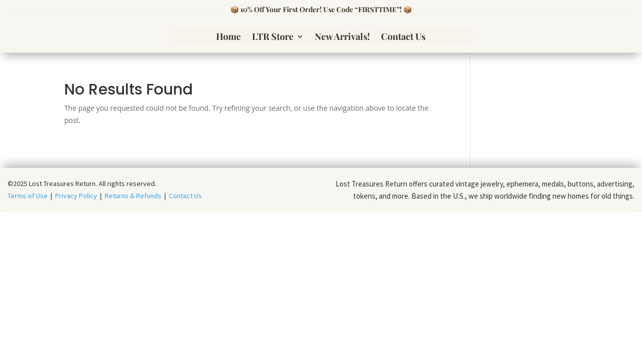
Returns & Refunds (133, 196)
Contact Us (403, 38)
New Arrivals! (342, 38)
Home (228, 38)
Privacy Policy (76, 196)
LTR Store (273, 38)
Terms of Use (29, 196)
